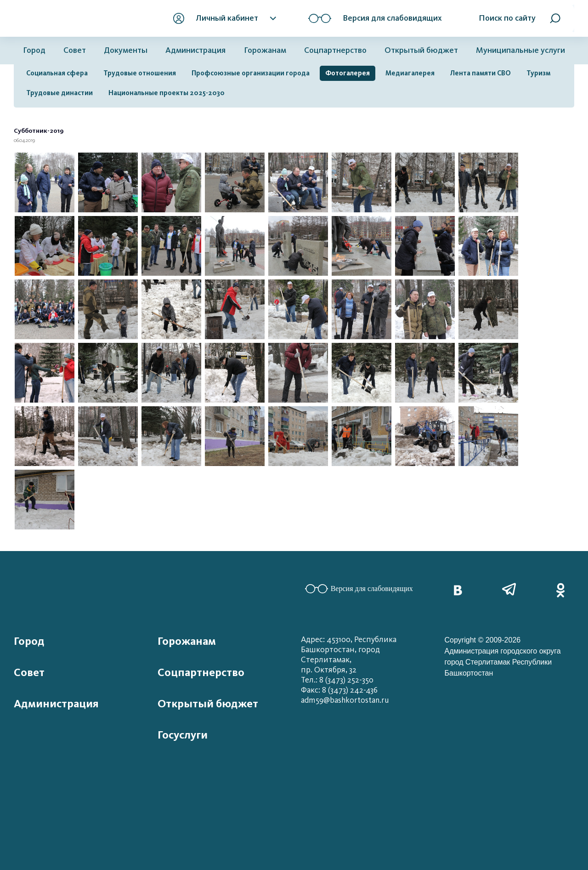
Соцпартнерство (335, 50)
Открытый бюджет (421, 50)
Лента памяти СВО (481, 73)
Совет (75, 50)
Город (34, 50)
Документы (126, 50)
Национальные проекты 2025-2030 (167, 93)
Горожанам (265, 50)
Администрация (195, 50)
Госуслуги (183, 735)
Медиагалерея (410, 73)
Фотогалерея (348, 73)
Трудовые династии (59, 93)
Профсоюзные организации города (251, 73)
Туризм (538, 73)
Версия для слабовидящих (359, 589)
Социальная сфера (57, 73)
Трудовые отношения (140, 73)
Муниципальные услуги (520, 50)
